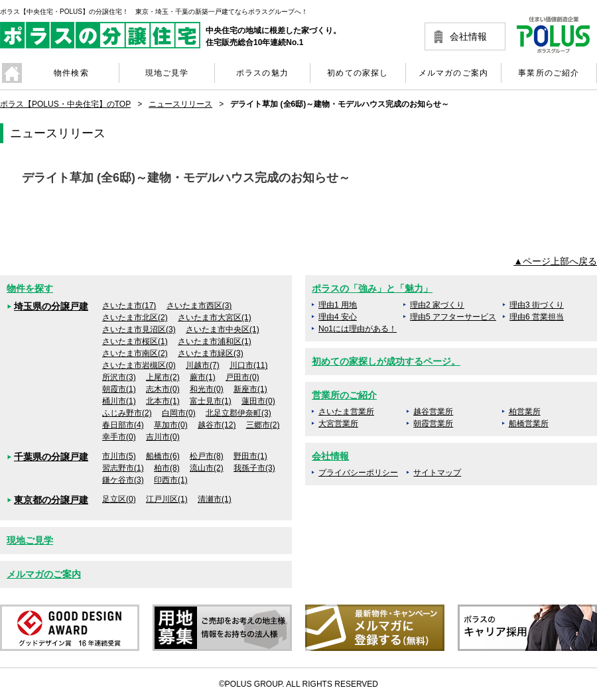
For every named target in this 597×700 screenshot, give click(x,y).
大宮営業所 (338, 424)
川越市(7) (203, 365)
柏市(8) (167, 468)
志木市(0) (163, 389)
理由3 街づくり (537, 305)
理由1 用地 (338, 305)
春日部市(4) (123, 425)
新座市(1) (250, 389)
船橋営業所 (529, 424)
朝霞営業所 (433, 424)
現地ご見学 (30, 540)
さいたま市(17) (129, 306)
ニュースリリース (180, 104)
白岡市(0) (179, 413)
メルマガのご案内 (44, 574)
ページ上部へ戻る (560, 261)
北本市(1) (163, 401)
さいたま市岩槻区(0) (139, 365)
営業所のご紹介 (344, 395)
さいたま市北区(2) (135, 318)
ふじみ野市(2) (127, 413)
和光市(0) (207, 389)
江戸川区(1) (167, 499)
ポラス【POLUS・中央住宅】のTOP (65, 104)
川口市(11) (248, 365)
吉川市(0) (163, 437)
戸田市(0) (242, 377)
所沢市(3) (119, 377)
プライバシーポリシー (358, 473)
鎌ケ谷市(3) (123, 480)
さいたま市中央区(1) (223, 329)
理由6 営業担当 (537, 317)
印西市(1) (171, 480)
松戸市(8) (207, 456)
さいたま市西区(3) (199, 306)
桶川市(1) (119, 401)
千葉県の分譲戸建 (51, 457)
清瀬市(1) (215, 499)
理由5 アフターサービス (453, 317)
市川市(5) (119, 456)
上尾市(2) (163, 377)
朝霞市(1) (119, 389)
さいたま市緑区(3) (211, 353)
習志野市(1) (123, 468)
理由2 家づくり (437, 305)
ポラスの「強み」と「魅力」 (372, 288)
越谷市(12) (217, 425)
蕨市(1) (203, 377)
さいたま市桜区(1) (135, 341)
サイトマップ (437, 473)
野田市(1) (250, 456)
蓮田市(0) (258, 401)
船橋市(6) (163, 456)
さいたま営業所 (346, 412)
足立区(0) (119, 499)
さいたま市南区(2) (135, 353)
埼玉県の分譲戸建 (51, 306)
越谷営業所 (433, 412)
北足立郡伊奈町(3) (238, 413)
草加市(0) (171, 425)
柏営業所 (525, 412)
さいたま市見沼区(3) (139, 329)
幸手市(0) (119, 437)
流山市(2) (207, 468)
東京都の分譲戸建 (51, 500)
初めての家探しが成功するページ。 (386, 361)
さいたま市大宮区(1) (215, 318)
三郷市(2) (263, 425)
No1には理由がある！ (358, 329)
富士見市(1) (211, 401)
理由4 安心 (338, 317)
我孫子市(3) (254, 468)
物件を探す (30, 288)
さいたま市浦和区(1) (215, 341)
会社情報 (468, 36)
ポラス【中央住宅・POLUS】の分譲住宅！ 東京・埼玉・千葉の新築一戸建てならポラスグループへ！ (154, 12)
